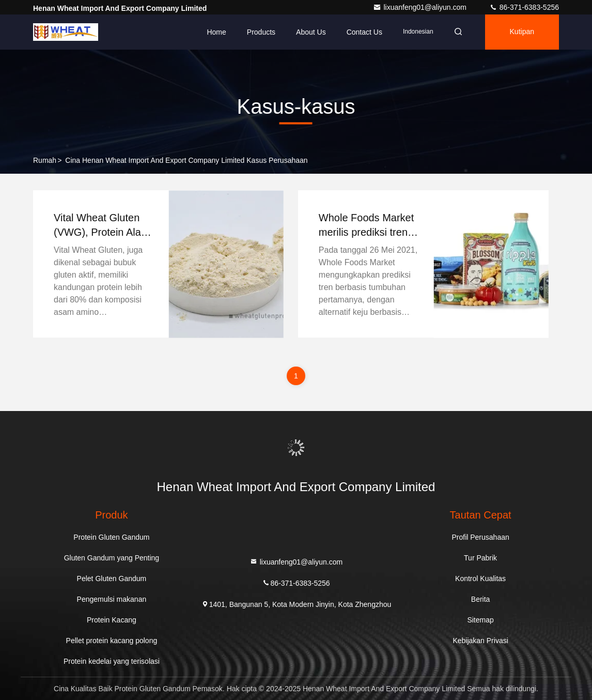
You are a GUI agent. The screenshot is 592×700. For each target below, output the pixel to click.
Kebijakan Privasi (480, 641)
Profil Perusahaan (480, 537)
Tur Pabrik (480, 558)
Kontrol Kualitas (480, 579)
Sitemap (480, 620)
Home (216, 32)
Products (261, 32)
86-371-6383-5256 (524, 7)
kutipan (522, 32)
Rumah (45, 160)
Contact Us (364, 32)
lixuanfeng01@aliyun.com (420, 7)
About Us (311, 32)
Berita (481, 599)
